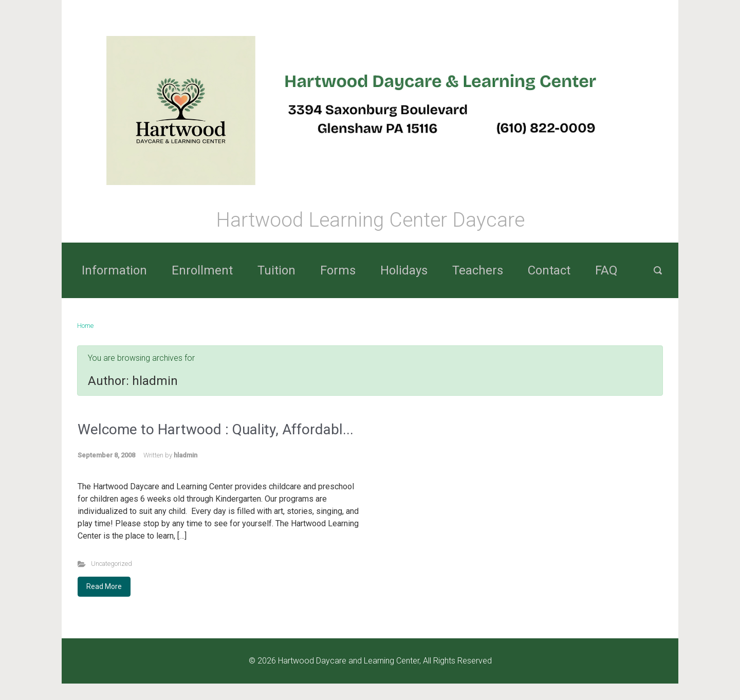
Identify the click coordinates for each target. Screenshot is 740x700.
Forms (338, 270)
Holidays (404, 270)
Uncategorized (112, 564)
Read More (104, 586)
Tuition (276, 270)
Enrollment (202, 270)
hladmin (186, 455)
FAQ (606, 270)
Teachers (478, 270)
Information (114, 270)
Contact (549, 270)
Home (85, 326)
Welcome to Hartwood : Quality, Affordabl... (216, 429)
